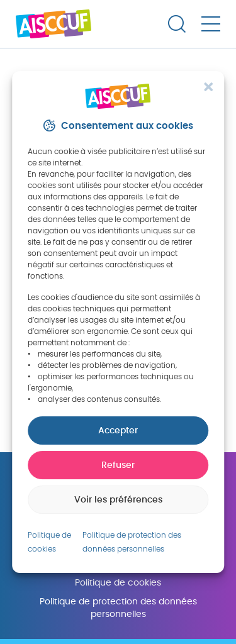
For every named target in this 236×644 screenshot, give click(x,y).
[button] (208, 87)
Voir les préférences (118, 500)
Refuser (118, 465)
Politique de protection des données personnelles (118, 608)
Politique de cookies (118, 583)
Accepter (118, 431)
